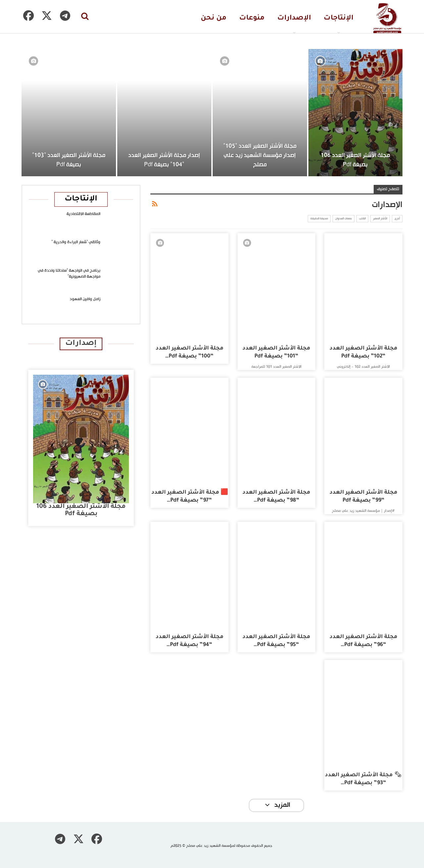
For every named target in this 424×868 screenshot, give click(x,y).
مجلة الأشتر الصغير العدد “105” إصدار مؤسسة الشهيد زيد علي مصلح (260, 156)
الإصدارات (294, 18)
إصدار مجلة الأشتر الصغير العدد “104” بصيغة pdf (164, 160)
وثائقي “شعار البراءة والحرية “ (76, 242)
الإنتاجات (339, 18)
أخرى (397, 219)
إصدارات (81, 344)
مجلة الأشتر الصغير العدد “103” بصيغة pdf (69, 160)
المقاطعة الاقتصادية (83, 214)
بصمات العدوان (344, 219)
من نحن (214, 18)
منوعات (252, 18)
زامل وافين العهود (85, 299)
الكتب (362, 219)
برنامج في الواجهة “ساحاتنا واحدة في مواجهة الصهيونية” (69, 274)
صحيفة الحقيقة (319, 219)
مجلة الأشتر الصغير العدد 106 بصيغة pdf (355, 160)
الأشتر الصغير (380, 219)
